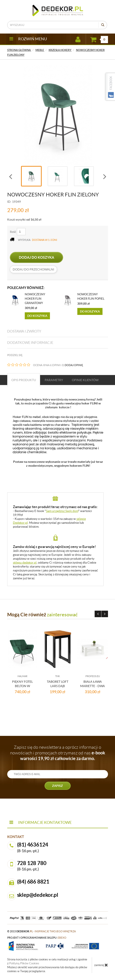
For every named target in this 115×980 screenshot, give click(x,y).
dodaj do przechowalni (33, 269)
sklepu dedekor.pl (25, 563)
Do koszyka (37, 316)
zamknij (101, 965)
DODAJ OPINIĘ (74, 365)
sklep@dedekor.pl (38, 895)
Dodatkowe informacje (30, 343)
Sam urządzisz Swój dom (62, 511)
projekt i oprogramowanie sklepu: (37, 938)
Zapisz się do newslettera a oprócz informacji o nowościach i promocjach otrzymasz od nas (58, 753)
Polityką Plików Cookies (24, 963)
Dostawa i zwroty (24, 331)
